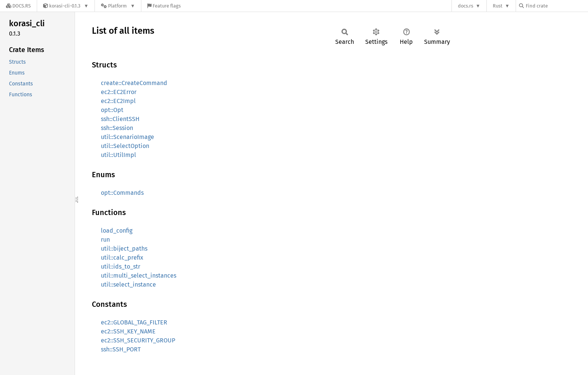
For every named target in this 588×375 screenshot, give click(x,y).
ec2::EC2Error (119, 92)
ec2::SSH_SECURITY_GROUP (138, 340)
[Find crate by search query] (556, 6)
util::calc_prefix (122, 258)
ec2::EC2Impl (118, 101)
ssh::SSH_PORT (121, 349)
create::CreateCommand (134, 83)
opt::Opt (112, 110)
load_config (117, 231)
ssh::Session (117, 128)
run (105, 240)
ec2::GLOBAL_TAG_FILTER (134, 322)
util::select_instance (128, 285)
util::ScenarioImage (127, 137)
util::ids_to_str (121, 267)
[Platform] (118, 6)
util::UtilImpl (118, 155)
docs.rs (466, 6)
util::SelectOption (125, 146)
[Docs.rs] (18, 6)
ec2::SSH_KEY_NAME (128, 331)
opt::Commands (122, 193)
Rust (498, 6)
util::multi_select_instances (139, 276)
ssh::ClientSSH (120, 119)
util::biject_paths (124, 249)
